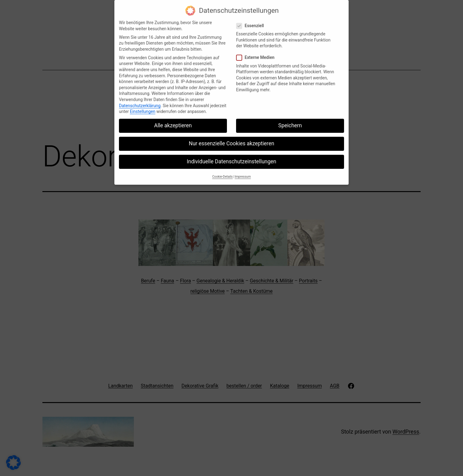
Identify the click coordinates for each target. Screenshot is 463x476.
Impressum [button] (243, 172)
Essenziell (251, 21)
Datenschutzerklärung (140, 101)
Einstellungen (143, 107)
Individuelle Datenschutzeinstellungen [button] (231, 157)
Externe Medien (256, 53)
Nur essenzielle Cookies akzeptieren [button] (231, 139)
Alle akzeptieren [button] (173, 121)
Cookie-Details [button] (223, 172)
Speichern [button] (290, 121)
